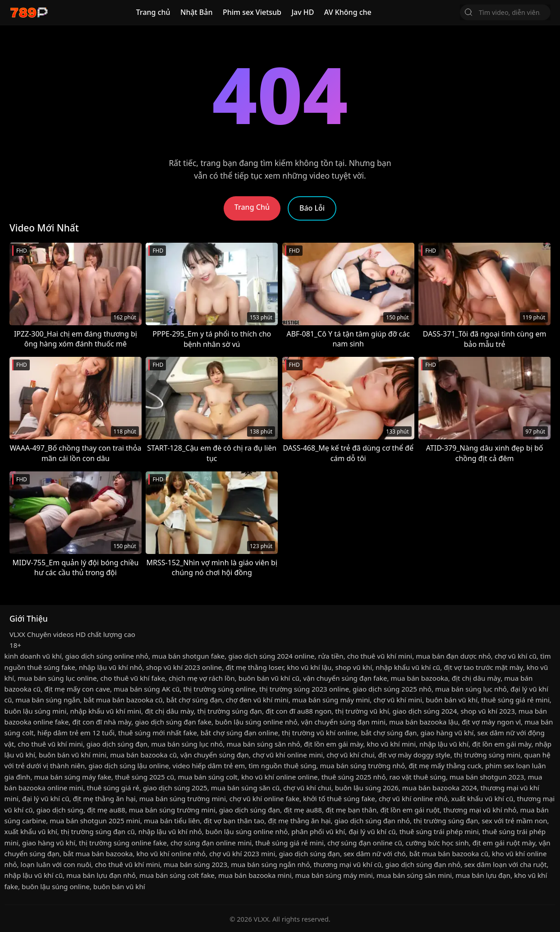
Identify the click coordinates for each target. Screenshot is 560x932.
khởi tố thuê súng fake (339, 798)
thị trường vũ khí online (320, 733)
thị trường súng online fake (123, 843)
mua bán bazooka (420, 678)
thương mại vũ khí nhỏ (480, 810)
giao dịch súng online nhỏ (107, 656)
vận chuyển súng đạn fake (345, 678)
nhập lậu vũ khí (444, 744)
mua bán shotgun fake (188, 656)
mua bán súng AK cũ (147, 689)
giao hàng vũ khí (447, 733)
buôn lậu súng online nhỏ (256, 722)
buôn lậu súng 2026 (367, 788)
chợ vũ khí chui (350, 755)
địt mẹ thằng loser (254, 667)
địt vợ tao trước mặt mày (483, 667)
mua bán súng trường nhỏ (363, 766)
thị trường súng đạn (230, 711)
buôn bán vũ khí (452, 700)
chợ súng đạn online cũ (365, 843)
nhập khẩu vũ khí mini (106, 711)
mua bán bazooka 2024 (440, 788)
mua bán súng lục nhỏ (471, 689)
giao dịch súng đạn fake (173, 722)
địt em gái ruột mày (504, 843)
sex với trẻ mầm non (514, 821)
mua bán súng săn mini (414, 875)
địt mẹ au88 (106, 810)
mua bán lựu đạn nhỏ (101, 875)
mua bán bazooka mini (255, 875)
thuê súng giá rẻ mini (515, 700)
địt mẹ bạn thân (351, 810)
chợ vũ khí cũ (516, 656)
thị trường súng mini (487, 755)
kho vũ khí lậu (310, 667)
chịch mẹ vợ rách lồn (202, 678)
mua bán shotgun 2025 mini (95, 821)
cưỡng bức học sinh (437, 843)
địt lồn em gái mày (333, 744)
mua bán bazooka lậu (424, 722)
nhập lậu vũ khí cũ (34, 875)
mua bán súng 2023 (195, 864)
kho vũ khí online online (280, 777)
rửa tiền (330, 656)
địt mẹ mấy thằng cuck (445, 766)
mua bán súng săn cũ (245, 788)
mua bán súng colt (207, 777)
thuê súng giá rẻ (113, 788)
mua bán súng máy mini (331, 700)
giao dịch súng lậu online (129, 766)
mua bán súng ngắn (48, 700)
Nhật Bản (197, 12)
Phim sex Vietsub (252, 12)
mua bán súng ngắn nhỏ (270, 864)
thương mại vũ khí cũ (347, 864)
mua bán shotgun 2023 (487, 777)
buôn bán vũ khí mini (73, 755)
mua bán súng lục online (57, 678)
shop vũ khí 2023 (488, 711)
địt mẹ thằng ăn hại (104, 798)
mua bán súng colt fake (177, 875)
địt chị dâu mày (476, 678)
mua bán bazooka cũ (143, 755)
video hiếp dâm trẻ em (209, 766)
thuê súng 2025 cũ (145, 777)
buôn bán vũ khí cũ (269, 678)
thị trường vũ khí (362, 711)
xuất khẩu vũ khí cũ (482, 798)
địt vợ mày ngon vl (491, 722)
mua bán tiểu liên (172, 821)
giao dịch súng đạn (117, 744)
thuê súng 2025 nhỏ (354, 777)
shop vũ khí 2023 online (184, 667)
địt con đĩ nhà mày (102, 722)
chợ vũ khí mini (398, 700)
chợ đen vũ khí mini (257, 700)
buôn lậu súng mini (36, 711)
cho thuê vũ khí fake (133, 678)
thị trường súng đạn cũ (98, 831)
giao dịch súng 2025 (175, 788)
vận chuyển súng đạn (215, 755)
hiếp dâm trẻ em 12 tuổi (76, 733)
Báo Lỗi (312, 208)
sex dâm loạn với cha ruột (506, 864)
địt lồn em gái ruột (410, 810)
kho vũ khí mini (391, 744)
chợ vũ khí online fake (264, 798)
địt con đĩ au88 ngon (298, 711)
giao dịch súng (60, 810)
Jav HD (303, 12)
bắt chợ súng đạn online (239, 733)
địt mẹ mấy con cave (77, 689)
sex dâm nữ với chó (375, 854)
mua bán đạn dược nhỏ (453, 656)
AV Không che (348, 12)
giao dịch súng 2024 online (271, 656)
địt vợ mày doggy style (414, 755)
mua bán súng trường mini (183, 798)
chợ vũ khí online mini (288, 755)
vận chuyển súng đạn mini (343, 722)
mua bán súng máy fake (72, 777)
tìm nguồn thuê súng (282, 766)
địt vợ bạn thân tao (234, 821)
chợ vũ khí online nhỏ (413, 798)
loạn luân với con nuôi (56, 864)
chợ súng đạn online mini (211, 843)
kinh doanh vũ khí (33, 656)
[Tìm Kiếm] (468, 12)
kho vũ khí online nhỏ (171, 854)
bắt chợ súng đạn (194, 700)
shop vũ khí (353, 667)
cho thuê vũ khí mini (380, 656)
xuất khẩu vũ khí (31, 831)
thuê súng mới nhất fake (158, 733)
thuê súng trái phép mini (439, 831)
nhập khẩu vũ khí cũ (408, 667)
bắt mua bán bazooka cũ (123, 700)
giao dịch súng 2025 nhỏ (392, 689)
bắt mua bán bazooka (98, 854)
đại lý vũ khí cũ (46, 798)
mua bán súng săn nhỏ (263, 744)
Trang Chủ (252, 207)
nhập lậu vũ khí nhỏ (111, 667)
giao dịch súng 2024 (425, 711)
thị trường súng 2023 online (304, 689)
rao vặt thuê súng (417, 777)
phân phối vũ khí (318, 831)
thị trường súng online (219, 689)
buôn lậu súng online (56, 886)
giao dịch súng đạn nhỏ (372, 821)
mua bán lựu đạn (483, 875)
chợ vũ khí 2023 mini (242, 854)
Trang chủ (153, 12)
